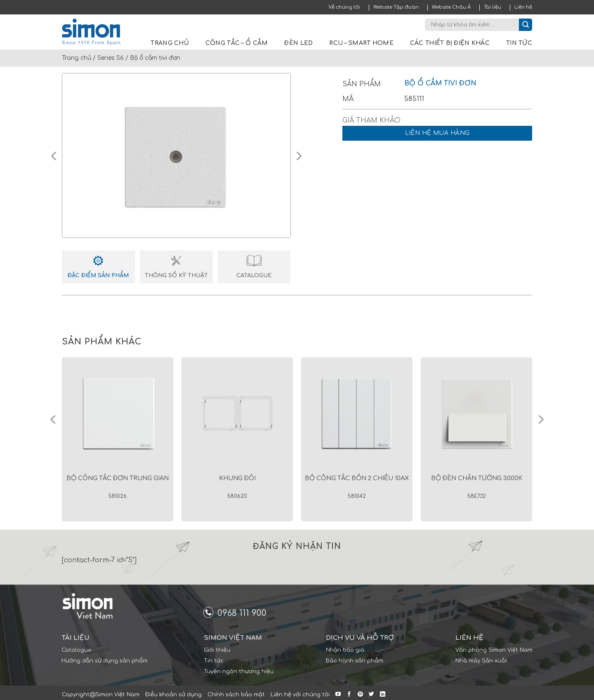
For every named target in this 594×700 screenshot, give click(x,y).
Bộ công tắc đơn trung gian (118, 478)
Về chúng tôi (344, 7)
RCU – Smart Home (361, 43)
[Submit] (526, 25)
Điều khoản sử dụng (173, 695)
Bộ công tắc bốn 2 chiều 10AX (357, 478)
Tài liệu (493, 7)
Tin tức (519, 43)
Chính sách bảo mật (236, 695)
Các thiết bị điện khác (450, 43)
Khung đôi (237, 478)
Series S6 (111, 58)
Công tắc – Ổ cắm (237, 43)
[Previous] (54, 420)
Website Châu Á (451, 7)
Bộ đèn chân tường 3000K (477, 478)
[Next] (540, 420)
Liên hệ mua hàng (437, 133)
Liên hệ (523, 7)
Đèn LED (298, 43)
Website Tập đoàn (396, 7)
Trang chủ (170, 43)
